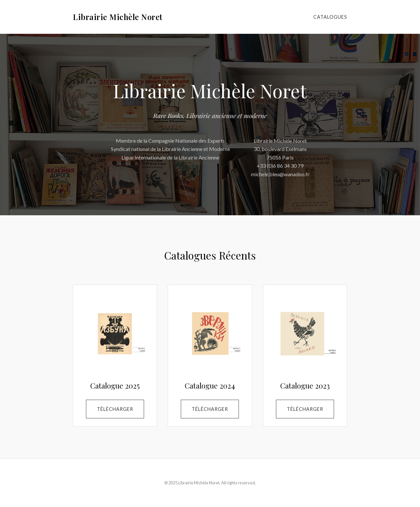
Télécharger (115, 409)
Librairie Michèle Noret (118, 17)
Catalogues (330, 17)
